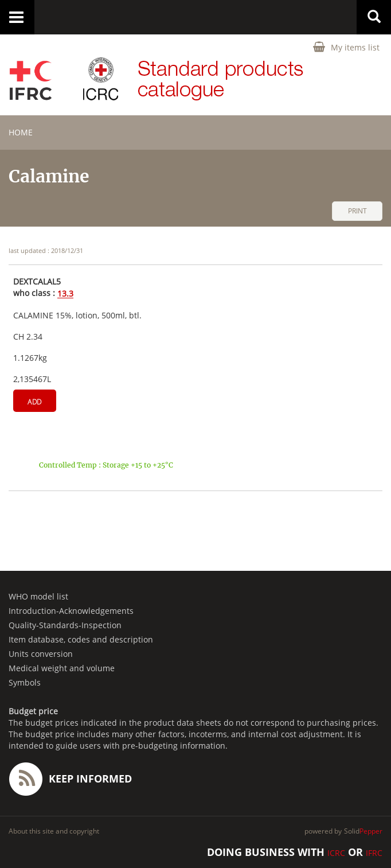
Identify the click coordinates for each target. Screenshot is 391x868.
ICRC (336, 853)
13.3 (65, 294)
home (21, 132)
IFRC (374, 853)
